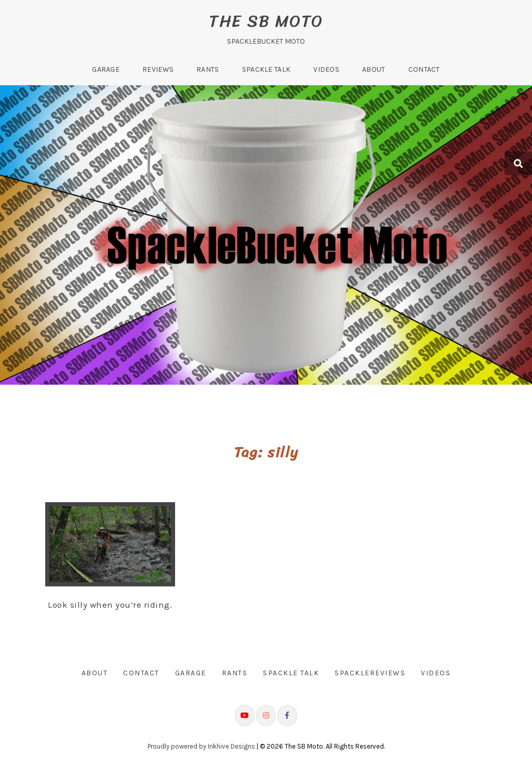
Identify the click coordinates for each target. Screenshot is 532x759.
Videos (326, 69)
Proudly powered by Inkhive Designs (201, 746)
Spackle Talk (267, 69)
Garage (106, 69)
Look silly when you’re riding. (110, 605)
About (374, 69)
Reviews (158, 69)
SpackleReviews (370, 673)
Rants (208, 69)
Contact (424, 69)
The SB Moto (266, 21)
